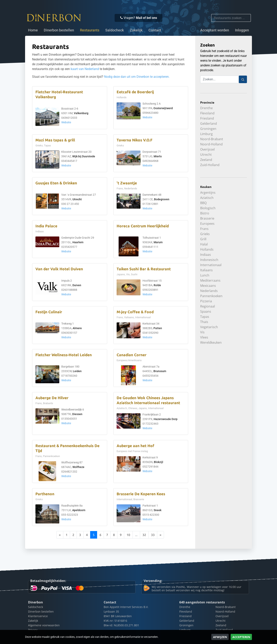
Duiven (77, 285)
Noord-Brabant (212, 139)
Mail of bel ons (146, 18)
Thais (204, 322)
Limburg (206, 134)
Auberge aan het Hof (135, 446)
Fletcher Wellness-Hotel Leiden (64, 355)
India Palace (46, 226)
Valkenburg (81, 113)
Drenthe (206, 108)
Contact (155, 30)
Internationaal (211, 265)
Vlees (204, 337)
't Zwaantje (127, 183)
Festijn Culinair (49, 312)
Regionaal (208, 306)
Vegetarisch (209, 327)
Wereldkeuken (211, 342)
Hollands (207, 249)
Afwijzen (220, 637)
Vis (202, 332)
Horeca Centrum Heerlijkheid (143, 226)
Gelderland (209, 124)
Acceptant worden (215, 30)
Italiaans (206, 270)
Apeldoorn (79, 510)
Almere (77, 328)
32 (144, 535)
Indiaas (206, 255)
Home (33, 30)
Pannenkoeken (211, 296)
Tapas (205, 317)
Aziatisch (207, 198)
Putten (158, 328)
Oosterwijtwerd (163, 108)
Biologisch (208, 208)
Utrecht (77, 199)
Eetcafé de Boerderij (135, 92)
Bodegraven (162, 199)
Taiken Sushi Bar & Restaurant (144, 269)
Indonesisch (209, 260)
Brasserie (207, 218)
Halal (204, 244)
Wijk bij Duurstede (84, 156)
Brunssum (160, 371)
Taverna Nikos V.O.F (135, 140)
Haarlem (78, 242)
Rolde (157, 285)
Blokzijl (158, 462)
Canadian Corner (132, 355)
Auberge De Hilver (52, 398)
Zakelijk (136, 30)
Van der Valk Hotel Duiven (59, 269)
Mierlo (158, 156)
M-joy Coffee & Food (135, 312)
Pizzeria (206, 301)
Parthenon (45, 494)
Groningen (208, 129)
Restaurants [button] (90, 30)
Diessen (77, 414)
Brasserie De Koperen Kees (141, 494)
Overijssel (207, 149)
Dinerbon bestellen (59, 30)
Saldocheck (115, 30)
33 (153, 535)
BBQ (203, 203)
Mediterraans (210, 280)
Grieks (205, 234)
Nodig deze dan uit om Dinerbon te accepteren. (137, 77)
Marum (158, 242)
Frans (204, 229)
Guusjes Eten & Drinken (56, 183)
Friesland (207, 118)
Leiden (77, 371)
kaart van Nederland (85, 69)
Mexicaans (208, 286)
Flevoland (207, 113)
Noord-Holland (211, 144)
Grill (203, 239)
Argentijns (208, 193)
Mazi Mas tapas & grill (55, 140)
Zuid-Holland (210, 165)
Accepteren (241, 637)
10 (128, 535)
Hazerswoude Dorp (166, 419)
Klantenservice (38, 616)
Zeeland (206, 160)
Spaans (206, 311)
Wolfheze (78, 467)
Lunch (205, 275)
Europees (207, 224)
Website (66, 122)
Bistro (205, 213)
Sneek (158, 510)
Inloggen (242, 30)
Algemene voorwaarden (44, 625)
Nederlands (209, 291)
